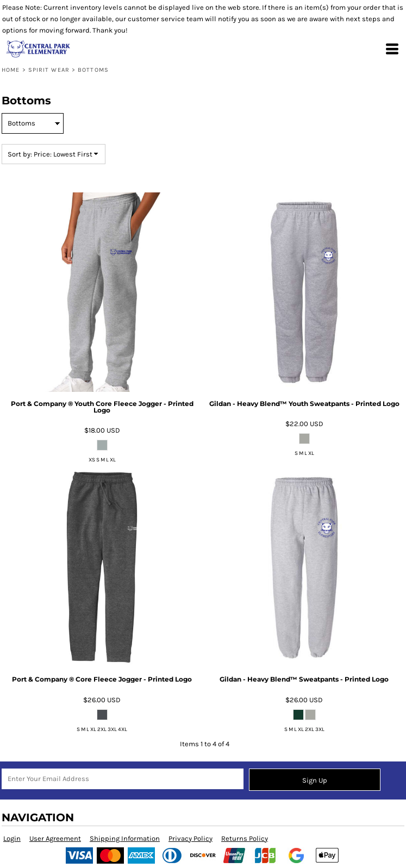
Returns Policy (245, 838)
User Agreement (55, 838)
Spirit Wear (49, 70)
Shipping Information (125, 838)
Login (12, 838)
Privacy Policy (190, 838)
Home (11, 70)
